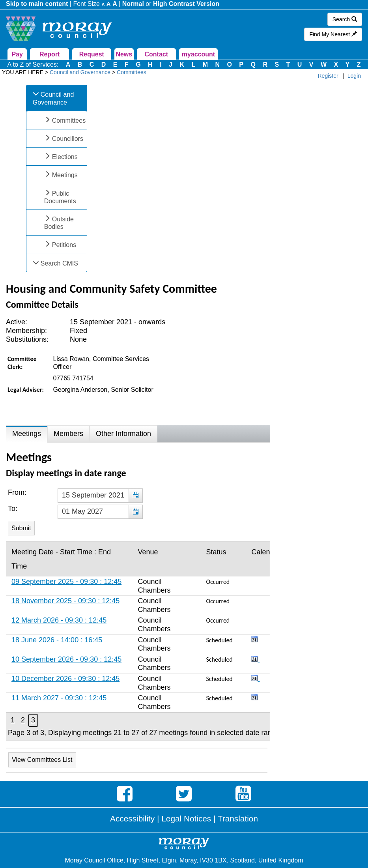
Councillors (68, 139)
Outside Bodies (59, 223)
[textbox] (100, 496)
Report (50, 54)
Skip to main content (37, 4)
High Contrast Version (186, 4)
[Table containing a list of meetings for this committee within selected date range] (138, 641)
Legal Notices (186, 818)
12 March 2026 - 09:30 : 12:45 (59, 620)
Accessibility (132, 818)
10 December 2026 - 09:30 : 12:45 (65, 679)
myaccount (198, 54)
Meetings (65, 175)
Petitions (64, 245)
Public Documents (60, 197)
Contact (157, 54)
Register (328, 76)
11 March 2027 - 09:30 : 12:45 (59, 698)
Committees (69, 121)
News (124, 54)
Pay (17, 54)
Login (354, 76)
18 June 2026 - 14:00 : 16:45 (57, 640)
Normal (133, 4)
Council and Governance (53, 98)
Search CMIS (59, 263)
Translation (238, 818)
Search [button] (345, 19)
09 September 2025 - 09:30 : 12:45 (66, 582)
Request (92, 54)
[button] (135, 496)
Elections (65, 157)
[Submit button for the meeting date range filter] (21, 528)
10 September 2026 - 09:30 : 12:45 (66, 659)
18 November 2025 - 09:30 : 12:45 (65, 601)
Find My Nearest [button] (333, 34)
